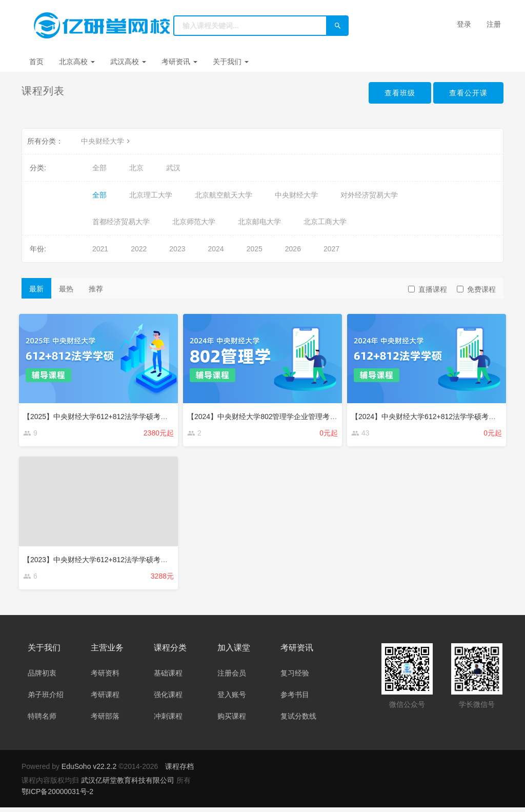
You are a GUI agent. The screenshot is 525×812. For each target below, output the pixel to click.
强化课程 (168, 699)
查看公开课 (466, 93)
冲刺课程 (168, 721)
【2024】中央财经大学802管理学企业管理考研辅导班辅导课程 (290, 414)
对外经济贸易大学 (369, 195)
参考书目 (295, 699)
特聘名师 (42, 721)
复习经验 (295, 678)
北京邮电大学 (259, 222)
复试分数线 (298, 721)
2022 (139, 249)
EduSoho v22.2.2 (89, 771)
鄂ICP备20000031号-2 (57, 796)
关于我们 (231, 62)
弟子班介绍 (46, 699)
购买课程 (232, 721)
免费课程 (476, 289)
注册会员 (232, 678)
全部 (99, 168)
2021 (100, 249)
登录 (464, 24)
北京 (136, 168)
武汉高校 (128, 62)
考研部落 (105, 721)
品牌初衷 (42, 678)
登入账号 (232, 699)
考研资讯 (179, 62)
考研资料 (105, 678)
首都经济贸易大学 (121, 222)
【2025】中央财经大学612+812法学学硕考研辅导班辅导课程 (123, 414)
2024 (216, 249)
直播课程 (428, 289)
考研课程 (105, 699)
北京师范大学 (194, 222)
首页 (36, 62)
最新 (36, 289)
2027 (331, 249)
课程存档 (179, 771)
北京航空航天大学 (224, 195)
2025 (255, 249)
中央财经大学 (107, 141)
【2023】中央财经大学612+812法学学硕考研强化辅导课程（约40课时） (142, 559)
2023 (177, 249)
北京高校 (77, 62)
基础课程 (168, 678)
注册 (494, 24)
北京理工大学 (151, 195)
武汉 (173, 168)
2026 (293, 249)
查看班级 (392, 93)
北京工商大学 (325, 222)
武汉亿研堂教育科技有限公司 (129, 785)
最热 (66, 289)
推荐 (96, 289)
